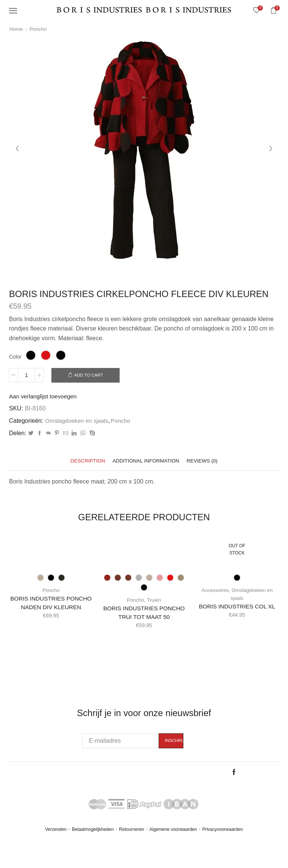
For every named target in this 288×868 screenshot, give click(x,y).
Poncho (39, 29)
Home (16, 29)
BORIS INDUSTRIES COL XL (237, 607)
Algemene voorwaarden (173, 839)
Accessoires (214, 591)
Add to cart (90, 375)
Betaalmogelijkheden (93, 839)
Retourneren (131, 839)
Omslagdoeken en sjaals (78, 421)
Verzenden (56, 839)
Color (15, 357)
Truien (154, 601)
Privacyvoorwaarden (223, 839)
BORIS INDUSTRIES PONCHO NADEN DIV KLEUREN (51, 608)
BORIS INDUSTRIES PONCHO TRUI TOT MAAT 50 (144, 613)
